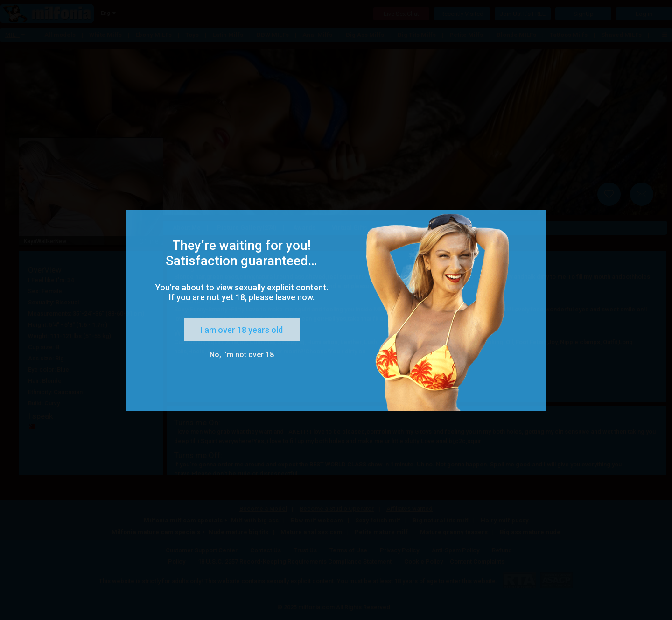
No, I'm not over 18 (242, 355)
